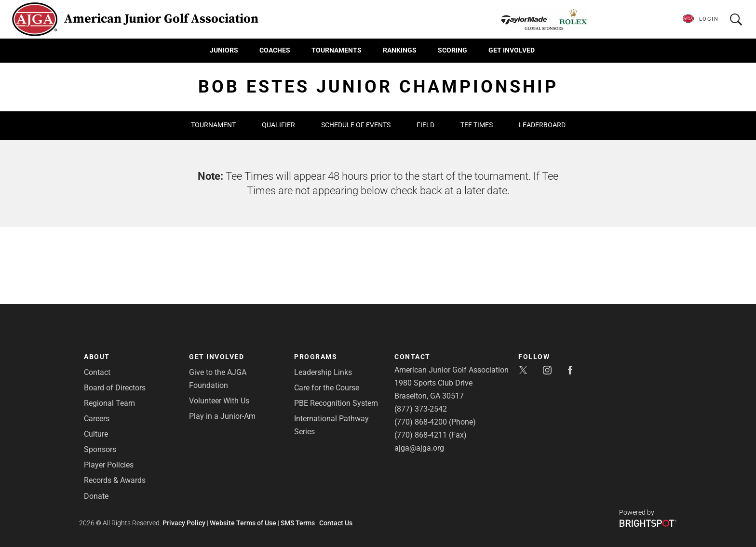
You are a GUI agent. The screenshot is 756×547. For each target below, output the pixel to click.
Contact (97, 372)
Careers (97, 419)
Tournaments (337, 50)
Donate (96, 496)
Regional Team (109, 403)
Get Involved (512, 50)
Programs (316, 357)
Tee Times (477, 125)
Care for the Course (327, 388)
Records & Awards (115, 480)
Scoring (452, 50)
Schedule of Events (356, 125)
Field (425, 125)
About (97, 357)
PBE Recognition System (336, 403)
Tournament (213, 125)
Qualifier (278, 125)
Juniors (224, 50)
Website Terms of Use (243, 523)
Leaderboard (542, 125)
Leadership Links (323, 372)
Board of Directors (115, 388)
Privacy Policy (184, 523)
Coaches (275, 50)
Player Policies (109, 465)
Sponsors (100, 449)
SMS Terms (298, 523)
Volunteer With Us (219, 401)
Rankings (400, 50)
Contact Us (336, 523)
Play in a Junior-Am (222, 416)
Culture (96, 434)
